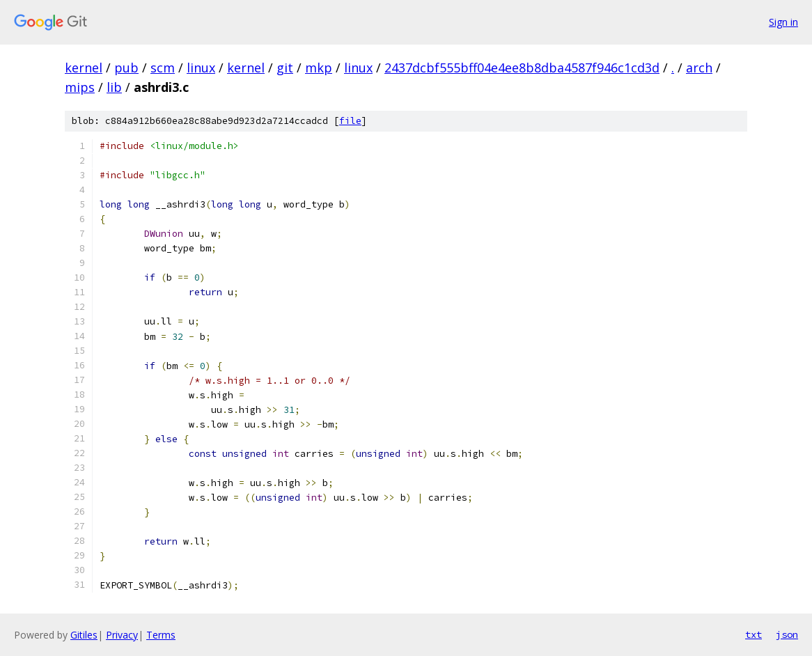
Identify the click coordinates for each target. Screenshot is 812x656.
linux (201, 68)
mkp (319, 68)
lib (114, 87)
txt (754, 634)
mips (80, 87)
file (350, 121)
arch (699, 68)
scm (163, 68)
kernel (84, 68)
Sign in (783, 22)
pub (126, 68)
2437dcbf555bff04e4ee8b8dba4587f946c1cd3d (522, 68)
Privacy (122, 635)
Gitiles (84, 635)
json (787, 634)
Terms (161, 635)
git (285, 68)
